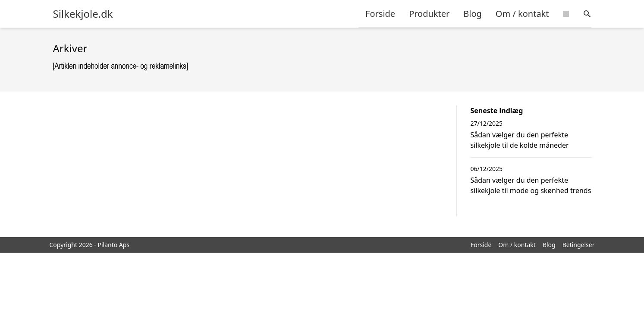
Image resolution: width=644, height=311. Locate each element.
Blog (473, 14)
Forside (380, 14)
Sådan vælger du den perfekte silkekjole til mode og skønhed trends (531, 185)
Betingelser (579, 245)
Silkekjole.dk (83, 14)
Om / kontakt (522, 14)
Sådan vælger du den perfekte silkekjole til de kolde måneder (520, 140)
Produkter (429, 14)
